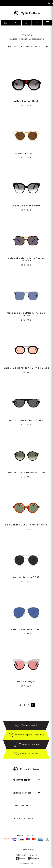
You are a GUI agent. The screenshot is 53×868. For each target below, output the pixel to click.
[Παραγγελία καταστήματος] (26, 47)
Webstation (29, 864)
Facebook (21, 858)
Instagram (33, 858)
